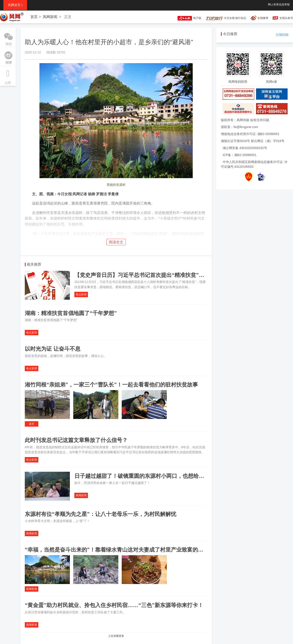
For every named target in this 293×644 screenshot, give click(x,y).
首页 (34, 17)
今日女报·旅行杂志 (226, 18)
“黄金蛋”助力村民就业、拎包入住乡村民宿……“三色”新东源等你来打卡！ (114, 605)
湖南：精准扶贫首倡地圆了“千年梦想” (71, 313)
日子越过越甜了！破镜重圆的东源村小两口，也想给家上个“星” (150, 476)
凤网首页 (15, 5)
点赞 (8, 76)
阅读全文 (116, 242)
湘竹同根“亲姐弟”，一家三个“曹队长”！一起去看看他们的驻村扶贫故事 (111, 385)
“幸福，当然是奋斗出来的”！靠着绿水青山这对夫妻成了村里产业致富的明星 (117, 550)
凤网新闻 (50, 17)
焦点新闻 (81, 294)
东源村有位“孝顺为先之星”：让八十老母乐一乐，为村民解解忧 (101, 514)
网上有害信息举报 (279, 5)
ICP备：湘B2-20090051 (239, 155)
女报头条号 (286, 18)
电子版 (187, 18)
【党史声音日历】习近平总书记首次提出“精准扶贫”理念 (142, 275)
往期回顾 (282, 35)
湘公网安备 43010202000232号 (245, 148)
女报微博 (263, 18)
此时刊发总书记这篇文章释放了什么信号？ (76, 440)
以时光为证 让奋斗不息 (53, 349)
